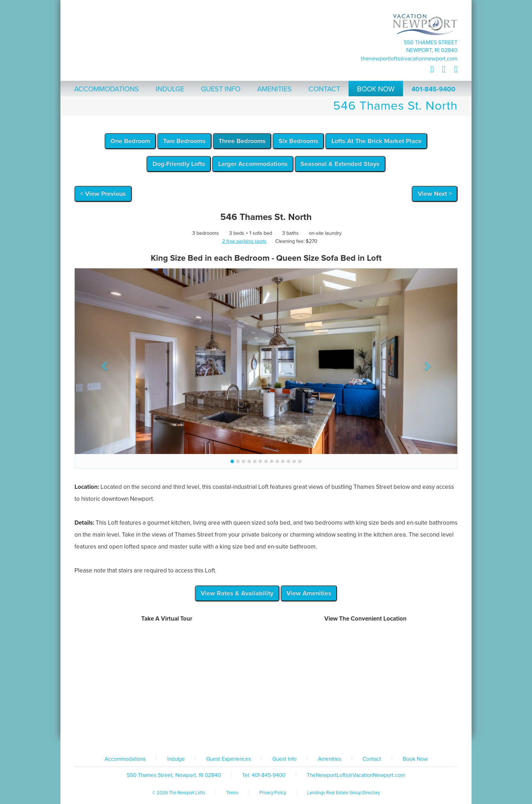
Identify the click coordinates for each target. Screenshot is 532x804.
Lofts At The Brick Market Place (377, 141)
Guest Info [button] (221, 89)
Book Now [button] (376, 89)
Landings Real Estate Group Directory (343, 793)
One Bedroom (130, 141)
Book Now (415, 759)
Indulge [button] (170, 89)
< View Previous (103, 194)
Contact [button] (324, 89)
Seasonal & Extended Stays (340, 164)
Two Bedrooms (184, 141)
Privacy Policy (273, 793)
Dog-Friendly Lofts (179, 164)
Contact (372, 759)
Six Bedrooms (299, 141)
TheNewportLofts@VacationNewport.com (409, 59)
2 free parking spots (244, 241)
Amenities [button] (274, 89)
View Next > (435, 194)
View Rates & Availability (237, 593)
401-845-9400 (433, 89)
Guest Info (284, 759)
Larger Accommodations (253, 164)
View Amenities (309, 593)
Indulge (176, 759)
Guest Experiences (229, 759)
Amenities (330, 759)
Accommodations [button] (106, 89)
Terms (232, 793)
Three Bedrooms (242, 141)
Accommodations (125, 759)
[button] (103, 364)
